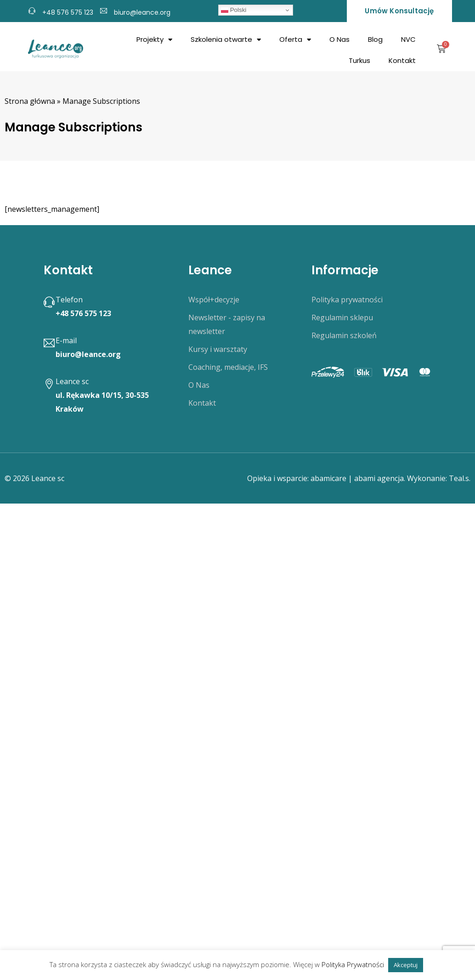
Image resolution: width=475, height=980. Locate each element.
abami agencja (379, 478)
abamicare (328, 478)
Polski (234, 10)
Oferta (295, 40)
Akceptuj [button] (406, 965)
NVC (408, 39)
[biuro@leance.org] (104, 10)
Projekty (154, 40)
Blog (375, 39)
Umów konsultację (399, 11)
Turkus (359, 60)
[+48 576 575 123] (32, 10)
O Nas (339, 39)
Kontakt (402, 60)
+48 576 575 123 (68, 12)
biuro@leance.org (142, 12)
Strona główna (30, 101)
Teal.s (459, 478)
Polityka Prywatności (353, 964)
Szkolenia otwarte (226, 40)
